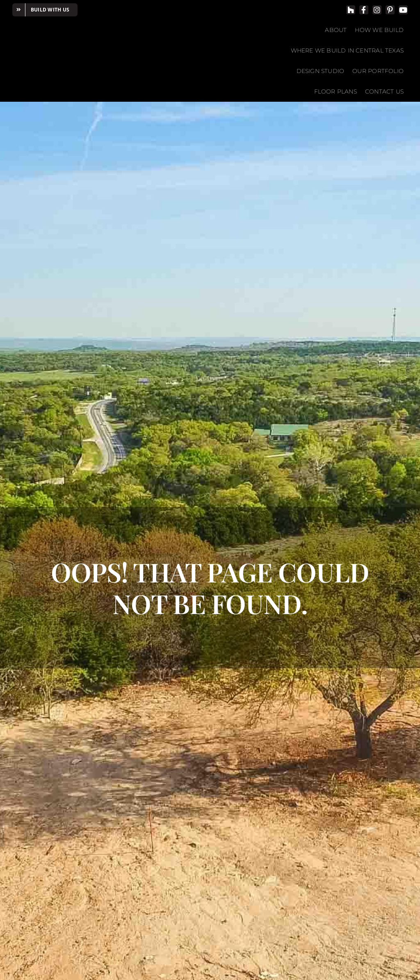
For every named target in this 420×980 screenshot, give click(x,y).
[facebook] (364, 10)
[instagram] (377, 10)
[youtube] (403, 10)
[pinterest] (390, 10)
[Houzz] (351, 10)
